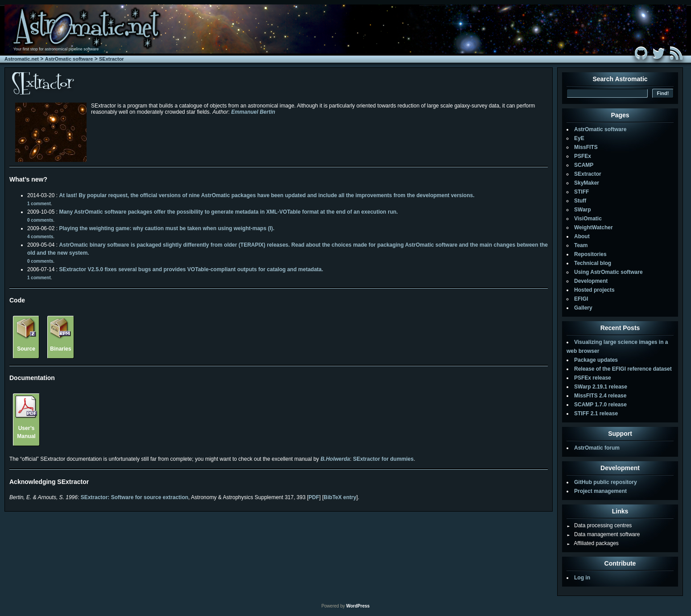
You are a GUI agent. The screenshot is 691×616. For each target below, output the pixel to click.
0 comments (40, 220)
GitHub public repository (606, 482)
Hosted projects (594, 290)
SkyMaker (587, 183)
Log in (582, 578)
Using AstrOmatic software (608, 272)
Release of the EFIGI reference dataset (623, 369)
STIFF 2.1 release (596, 413)
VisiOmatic (588, 219)
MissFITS (586, 147)
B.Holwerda (335, 459)
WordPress (358, 606)
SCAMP (584, 165)
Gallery (583, 308)
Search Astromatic (620, 79)
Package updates (596, 360)
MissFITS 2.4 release (600, 396)
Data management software (603, 534)
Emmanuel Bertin (253, 112)
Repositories (590, 254)
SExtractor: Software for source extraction (134, 497)
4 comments (40, 237)
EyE (579, 138)
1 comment (39, 204)
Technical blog (593, 263)
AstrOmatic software (69, 59)
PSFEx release (593, 378)
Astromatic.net (22, 59)
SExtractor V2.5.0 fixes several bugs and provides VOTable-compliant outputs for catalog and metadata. (191, 269)
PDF (314, 497)
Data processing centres (599, 525)
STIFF (581, 192)
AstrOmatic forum (597, 448)
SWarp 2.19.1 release (601, 387)
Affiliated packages (593, 543)
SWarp (583, 210)
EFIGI (581, 299)
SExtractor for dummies (383, 459)
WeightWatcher (594, 227)
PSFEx (583, 156)
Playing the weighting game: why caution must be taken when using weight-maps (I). (167, 228)
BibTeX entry (340, 497)
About (582, 236)
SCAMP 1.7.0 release (600, 405)
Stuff (580, 201)
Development (591, 281)
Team (581, 245)
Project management (600, 491)
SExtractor (112, 59)
